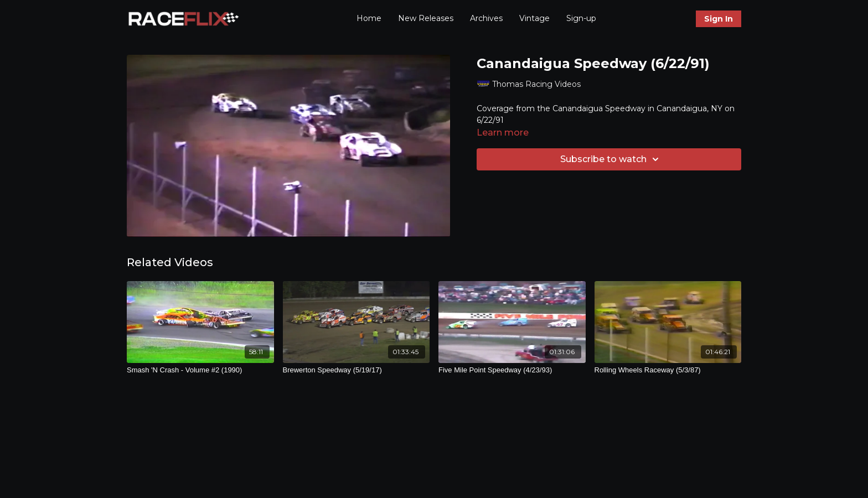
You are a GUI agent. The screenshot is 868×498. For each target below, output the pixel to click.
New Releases (426, 18)
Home (369, 18)
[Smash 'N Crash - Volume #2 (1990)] (200, 370)
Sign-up (581, 18)
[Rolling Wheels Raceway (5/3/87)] (668, 370)
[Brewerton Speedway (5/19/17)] (356, 370)
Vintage (534, 18)
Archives (486, 18)
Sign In (719, 19)
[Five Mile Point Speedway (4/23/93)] (512, 370)
